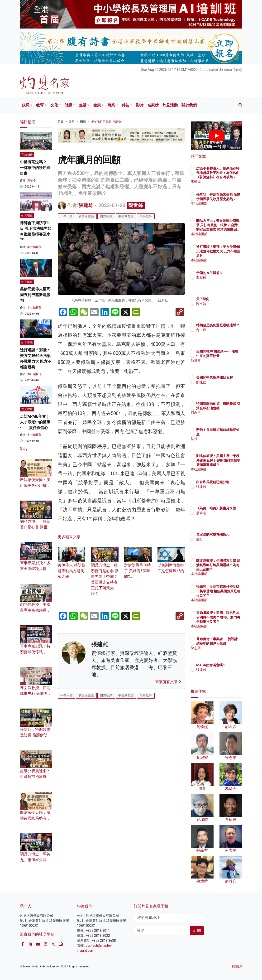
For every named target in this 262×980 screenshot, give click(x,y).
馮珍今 (32, 180)
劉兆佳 (222, 386)
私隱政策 (237, 967)
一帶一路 (67, 216)
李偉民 (222, 182)
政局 (26, 105)
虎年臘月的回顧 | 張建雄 (107, 122)
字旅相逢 (27, 155)
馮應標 (222, 282)
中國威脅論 (126, 216)
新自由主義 (86, 216)
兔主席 (222, 334)
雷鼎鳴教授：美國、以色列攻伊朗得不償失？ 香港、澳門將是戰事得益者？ (229, 621)
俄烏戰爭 (146, 216)
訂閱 (197, 930)
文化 (54, 105)
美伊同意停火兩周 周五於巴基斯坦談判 (35, 295)
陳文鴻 (222, 304)
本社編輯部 (34, 247)
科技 (125, 105)
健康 (97, 105)
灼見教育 (27, 409)
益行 (220, 439)
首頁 (61, 122)
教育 (40, 105)
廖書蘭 (222, 517)
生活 (83, 105)
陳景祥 (222, 365)
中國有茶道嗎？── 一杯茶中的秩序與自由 (36, 168)
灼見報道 (27, 216)
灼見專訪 (27, 343)
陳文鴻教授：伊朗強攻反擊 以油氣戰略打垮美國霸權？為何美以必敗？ (229, 569)
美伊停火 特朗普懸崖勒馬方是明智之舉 (71, 565)
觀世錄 (136, 205)
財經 (68, 105)
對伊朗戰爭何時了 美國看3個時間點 (138, 565)
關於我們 (189, 105)
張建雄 (86, 205)
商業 (111, 105)
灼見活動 (170, 105)
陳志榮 (222, 652)
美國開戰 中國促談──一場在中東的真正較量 (229, 356)
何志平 (222, 417)
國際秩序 (106, 216)
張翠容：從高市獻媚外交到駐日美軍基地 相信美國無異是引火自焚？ (229, 595)
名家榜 (153, 105)
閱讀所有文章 (168, 682)
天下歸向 (224, 299)
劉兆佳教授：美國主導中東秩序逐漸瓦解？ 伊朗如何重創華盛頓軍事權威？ (229, 465)
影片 (140, 105)
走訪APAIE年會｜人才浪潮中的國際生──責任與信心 (35, 422)
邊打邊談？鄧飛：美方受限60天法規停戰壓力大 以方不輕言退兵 (227, 255)
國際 (83, 122)
